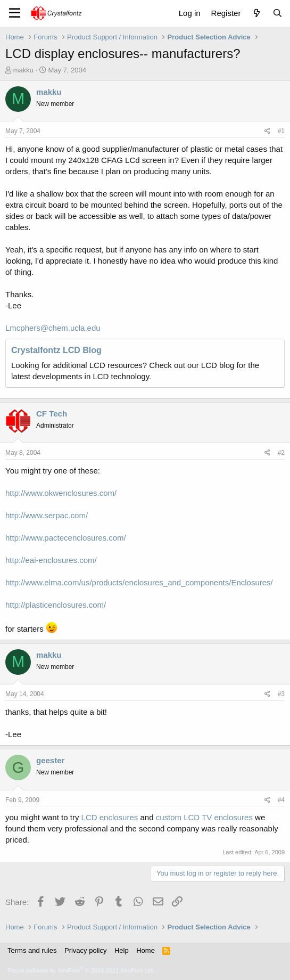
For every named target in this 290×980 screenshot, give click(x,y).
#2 (281, 453)
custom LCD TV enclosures (204, 817)
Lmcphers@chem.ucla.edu (53, 328)
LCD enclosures (110, 817)
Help (122, 950)
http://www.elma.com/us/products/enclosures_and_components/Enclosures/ (139, 582)
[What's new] (256, 13)
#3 (281, 694)
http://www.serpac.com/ (47, 515)
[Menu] (15, 13)
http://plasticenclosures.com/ (56, 605)
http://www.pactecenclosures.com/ (66, 538)
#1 (281, 131)
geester (50, 760)
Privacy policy (85, 950)
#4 (281, 800)
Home (146, 950)
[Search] (277, 13)
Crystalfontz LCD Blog (56, 350)
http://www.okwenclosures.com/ (61, 493)
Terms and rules (32, 950)
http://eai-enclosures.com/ (51, 560)
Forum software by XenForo (81, 970)
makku (23, 70)
